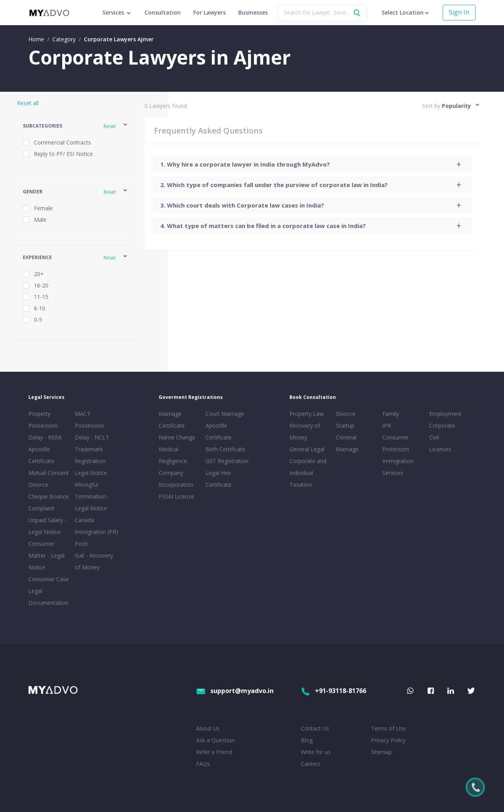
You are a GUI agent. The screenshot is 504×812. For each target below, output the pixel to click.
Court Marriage (225, 414)
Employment (445, 414)
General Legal (307, 449)
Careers (311, 764)
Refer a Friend (214, 752)
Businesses (253, 12)
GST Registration (227, 461)
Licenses (440, 449)
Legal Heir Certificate (219, 479)
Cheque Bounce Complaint (49, 502)
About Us (208, 728)
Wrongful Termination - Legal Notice (92, 496)
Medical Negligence (173, 455)
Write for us (316, 752)
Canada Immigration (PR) (96, 526)
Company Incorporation (176, 479)
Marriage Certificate (172, 420)
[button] (76, 126)
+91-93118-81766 (334, 691)
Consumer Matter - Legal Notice (46, 555)
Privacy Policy (388, 740)
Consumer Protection (396, 443)
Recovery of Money (305, 431)
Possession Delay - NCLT (92, 431)
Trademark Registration (90, 455)
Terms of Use (388, 728)
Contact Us (315, 728)
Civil (434, 437)
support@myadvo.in (235, 691)
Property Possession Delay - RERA (45, 425)
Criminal (346, 437)
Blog (307, 740)
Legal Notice (91, 473)
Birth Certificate (225, 449)
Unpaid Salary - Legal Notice (47, 526)
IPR (387, 425)
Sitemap (381, 752)
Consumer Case (49, 579)
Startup (345, 425)
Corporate (442, 425)
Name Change (177, 437)
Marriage (347, 449)
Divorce (346, 414)
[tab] (312, 164)
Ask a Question (215, 740)
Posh (81, 544)
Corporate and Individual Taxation (308, 473)
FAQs (203, 764)
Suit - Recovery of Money (94, 561)
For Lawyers (209, 12)
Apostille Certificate (41, 455)
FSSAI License (176, 496)
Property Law (307, 414)
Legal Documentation (48, 597)
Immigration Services (398, 467)
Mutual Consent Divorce (49, 479)
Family (391, 414)
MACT (83, 414)
